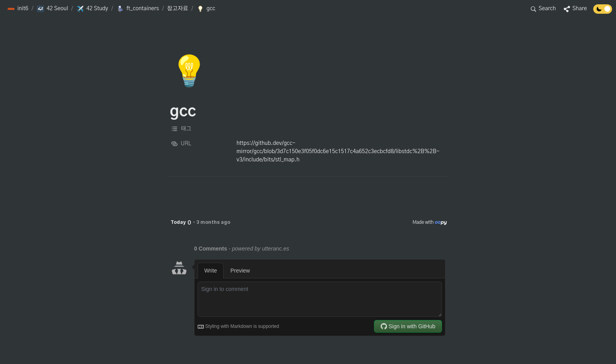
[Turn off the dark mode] (603, 12)
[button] (18, 9)
